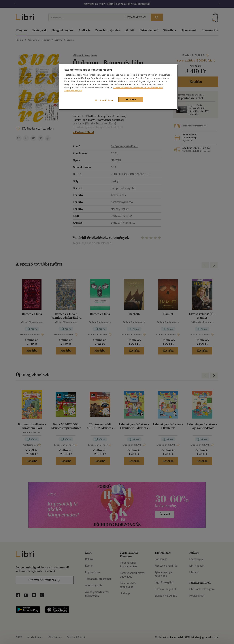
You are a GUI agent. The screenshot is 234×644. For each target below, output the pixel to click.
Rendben (131, 99)
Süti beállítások (104, 100)
